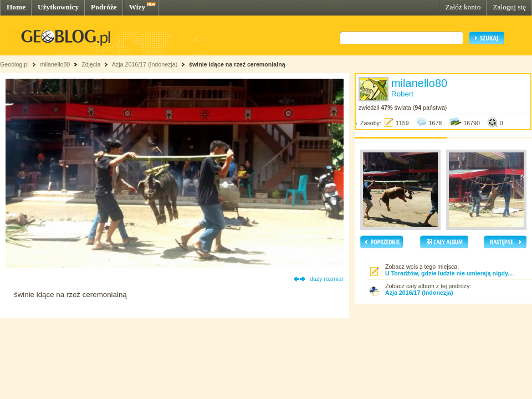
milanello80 (55, 64)
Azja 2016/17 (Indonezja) (145, 64)
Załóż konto (463, 7)
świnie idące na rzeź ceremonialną (237, 64)
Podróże (104, 7)
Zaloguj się (509, 7)
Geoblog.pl (14, 64)
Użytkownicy (58, 7)
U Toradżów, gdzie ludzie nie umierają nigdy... (449, 273)
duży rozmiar (327, 279)
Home (16, 7)
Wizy (137, 7)
